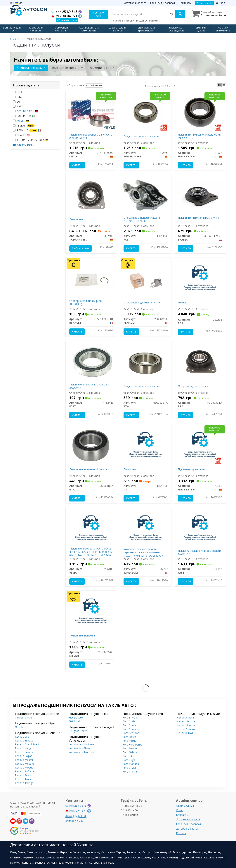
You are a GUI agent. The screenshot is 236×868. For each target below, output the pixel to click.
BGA (18, 92)
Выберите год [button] (102, 68)
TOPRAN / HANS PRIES (31, 140)
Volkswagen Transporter (83, 752)
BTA (18, 97)
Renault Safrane (24, 771)
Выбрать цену (81, 248)
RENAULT (27, 130)
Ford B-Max (130, 717)
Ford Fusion (130, 748)
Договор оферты (187, 829)
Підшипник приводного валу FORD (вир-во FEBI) (199, 136)
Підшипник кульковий (191, 469)
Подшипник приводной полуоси (89, 469)
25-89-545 (65, 12)
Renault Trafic (23, 779)
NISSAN (24, 126)
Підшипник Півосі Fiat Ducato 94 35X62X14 (89, 386)
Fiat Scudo (75, 721)
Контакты (185, 3)
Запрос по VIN (74, 821)
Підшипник (130, 469)
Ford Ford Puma (132, 745)
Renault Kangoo (25, 748)
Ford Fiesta (129, 737)
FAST (18, 106)
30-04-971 (65, 16)
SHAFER (22, 135)
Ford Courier (130, 729)
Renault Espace (24, 740)
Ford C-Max (130, 721)
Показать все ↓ (24, 145)
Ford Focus (129, 741)
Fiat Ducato (76, 717)
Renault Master (24, 760)
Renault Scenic (24, 775)
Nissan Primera (186, 729)
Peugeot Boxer (78, 731)
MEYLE (23, 121)
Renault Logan (24, 756)
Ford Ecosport (131, 733)
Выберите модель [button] (67, 68)
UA (19, 3)
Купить (77, 165)
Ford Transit (130, 772)
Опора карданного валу (193, 386)
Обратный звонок (67, 20)
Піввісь (182, 302)
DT (17, 102)
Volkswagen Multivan (81, 744)
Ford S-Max (130, 768)
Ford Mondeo (131, 764)
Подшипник (76, 219)
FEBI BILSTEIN (27, 111)
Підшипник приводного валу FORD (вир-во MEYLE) (91, 136)
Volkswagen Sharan (80, 748)
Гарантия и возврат (163, 3)
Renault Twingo (24, 783)
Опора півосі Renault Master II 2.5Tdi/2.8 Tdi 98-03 (142, 219)
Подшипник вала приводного (142, 136)
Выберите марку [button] (31, 68)
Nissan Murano (186, 725)
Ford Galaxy (130, 752)
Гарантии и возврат (189, 824)
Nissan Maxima (186, 721)
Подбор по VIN (99, 14)
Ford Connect (131, 725)
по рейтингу (94, 85)
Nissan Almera (185, 717)
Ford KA (127, 756)
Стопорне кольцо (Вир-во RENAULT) (86, 302)
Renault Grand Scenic (28, 744)
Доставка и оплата (134, 3)
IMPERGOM (24, 116)
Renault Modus (24, 767)
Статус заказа (205, 3)
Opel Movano (23, 727)
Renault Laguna (24, 752)
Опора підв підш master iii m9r (142, 302)
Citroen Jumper (24, 717)
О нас (180, 810)
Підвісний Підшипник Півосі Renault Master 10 (200, 552)
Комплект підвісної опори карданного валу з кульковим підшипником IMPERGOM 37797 (143, 552)
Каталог (181, 833)
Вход (221, 3)
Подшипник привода (82, 635)
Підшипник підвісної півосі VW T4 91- (198, 219)
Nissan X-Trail (185, 733)
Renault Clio (22, 737)
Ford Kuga (129, 760)
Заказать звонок (76, 816)
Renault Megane (25, 764)
